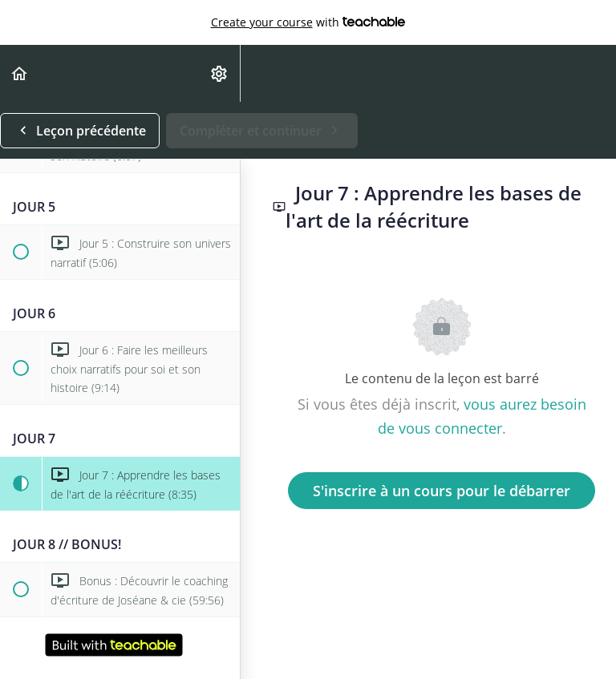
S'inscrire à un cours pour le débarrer (442, 491)
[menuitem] (220, 73)
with (308, 22)
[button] (20, 73)
